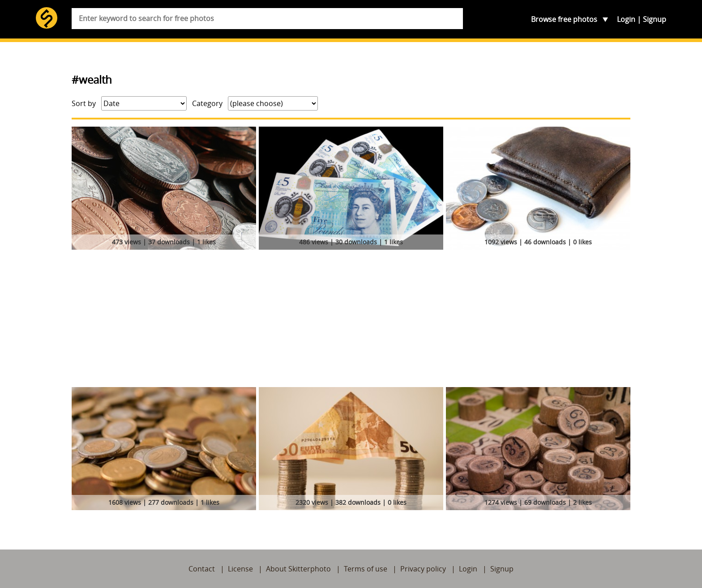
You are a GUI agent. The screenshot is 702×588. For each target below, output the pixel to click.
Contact (202, 569)
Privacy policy (423, 569)
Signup (655, 19)
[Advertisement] (351, 320)
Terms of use (366, 569)
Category (207, 103)
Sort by (84, 103)
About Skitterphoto (298, 569)
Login (626, 19)
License (240, 569)
